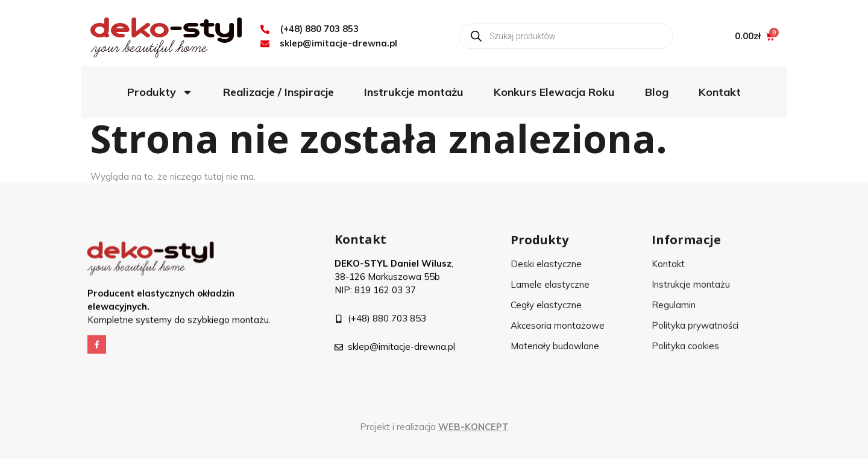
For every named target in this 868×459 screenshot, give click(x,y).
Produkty (160, 92)
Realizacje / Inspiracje (278, 92)
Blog (657, 92)
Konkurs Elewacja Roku (554, 92)
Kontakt (720, 92)
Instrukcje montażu (414, 92)
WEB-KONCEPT (473, 427)
